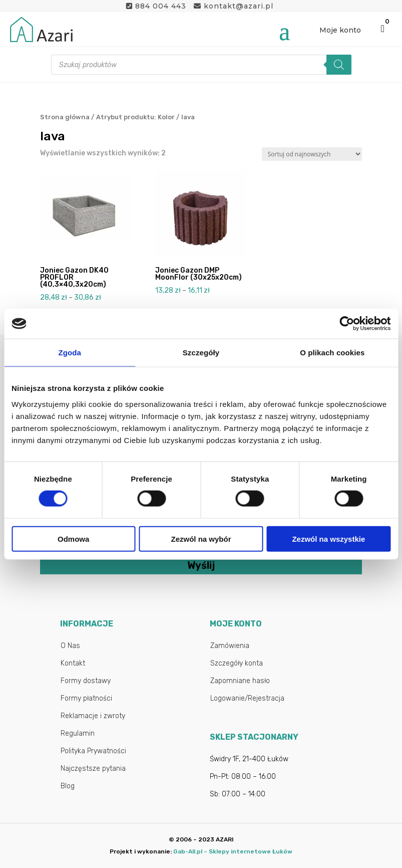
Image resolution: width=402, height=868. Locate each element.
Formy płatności (86, 698)
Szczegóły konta (237, 663)
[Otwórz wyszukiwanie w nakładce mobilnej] (201, 65)
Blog (68, 786)
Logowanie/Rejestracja (247, 698)
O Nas (70, 646)
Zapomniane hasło (240, 681)
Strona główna (65, 117)
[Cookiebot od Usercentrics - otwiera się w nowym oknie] (347, 324)
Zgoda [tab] (70, 353)
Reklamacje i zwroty (93, 716)
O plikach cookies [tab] (332, 353)
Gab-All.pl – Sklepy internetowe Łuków (233, 851)
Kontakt (73, 663)
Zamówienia (230, 646)
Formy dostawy (86, 681)
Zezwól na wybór (201, 538)
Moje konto (340, 30)
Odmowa (73, 538)
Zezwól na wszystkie (328, 538)
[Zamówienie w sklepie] (312, 154)
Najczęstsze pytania (93, 769)
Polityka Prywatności (93, 751)
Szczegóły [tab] (201, 353)
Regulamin (78, 733)
